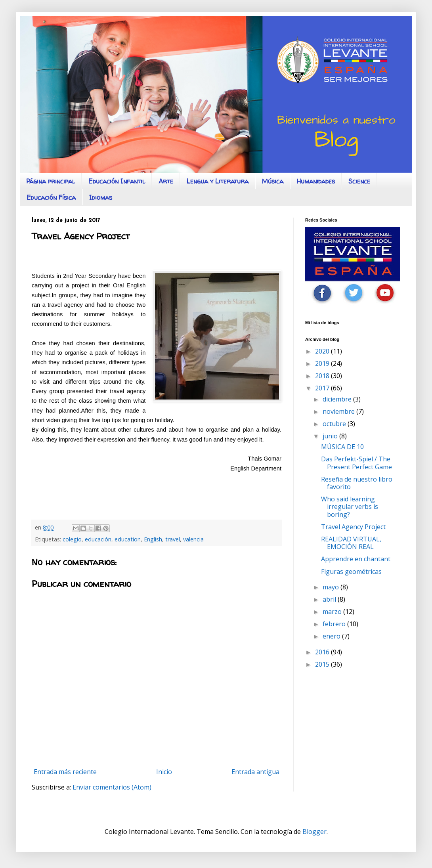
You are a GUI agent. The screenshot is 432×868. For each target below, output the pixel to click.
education (128, 539)
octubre (335, 424)
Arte (166, 181)
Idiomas (101, 197)
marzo (333, 612)
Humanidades (316, 181)
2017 (323, 388)
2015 (323, 664)
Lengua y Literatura (218, 181)
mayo (332, 587)
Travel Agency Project (353, 527)
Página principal (51, 181)
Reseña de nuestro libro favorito (357, 483)
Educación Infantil (117, 181)
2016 (323, 652)
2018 (323, 376)
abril (330, 599)
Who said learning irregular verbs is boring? (350, 507)
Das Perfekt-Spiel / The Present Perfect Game (356, 463)
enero (332, 636)
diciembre (338, 399)
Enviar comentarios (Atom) (112, 787)
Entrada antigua (255, 772)
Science (359, 181)
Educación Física (51, 197)
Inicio (164, 772)
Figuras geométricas (351, 572)
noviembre (339, 411)
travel (173, 539)
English (153, 539)
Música (273, 181)
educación (98, 539)
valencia (193, 539)
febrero (335, 624)
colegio (72, 539)
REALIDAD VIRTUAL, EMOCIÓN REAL (351, 543)
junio (331, 436)
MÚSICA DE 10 (342, 447)
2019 (323, 363)
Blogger (314, 832)
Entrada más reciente (65, 772)
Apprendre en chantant (356, 559)
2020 (323, 351)
